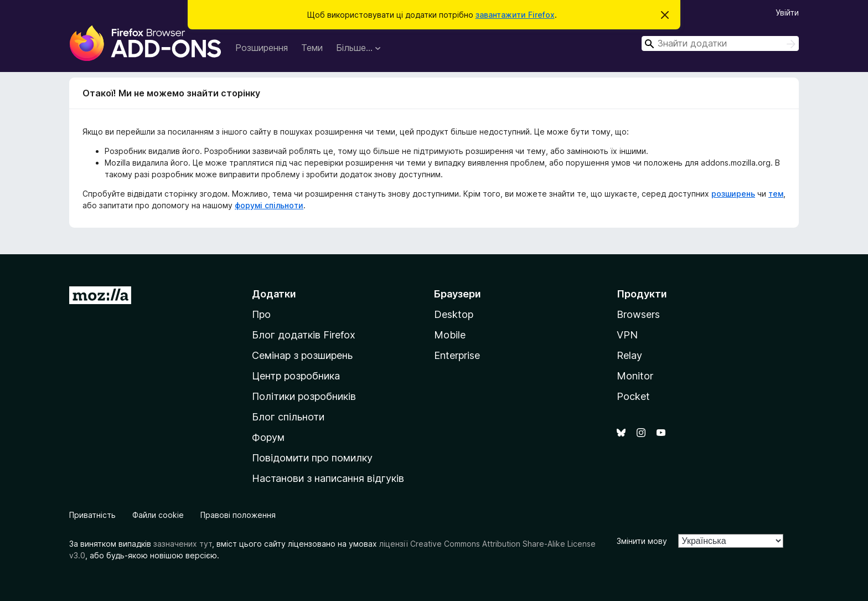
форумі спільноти (269, 205)
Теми (312, 48)
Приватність (92, 515)
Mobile (450, 335)
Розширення (262, 48)
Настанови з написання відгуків (328, 478)
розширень (733, 194)
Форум (268, 437)
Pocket (633, 396)
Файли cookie (158, 515)
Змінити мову (642, 541)
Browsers (638, 314)
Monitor (635, 376)
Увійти (787, 12)
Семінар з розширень (302, 355)
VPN (627, 335)
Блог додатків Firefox (304, 335)
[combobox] (720, 43)
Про (261, 314)
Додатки (274, 294)
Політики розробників (304, 396)
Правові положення (238, 515)
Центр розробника (296, 376)
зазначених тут (183, 544)
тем (776, 194)
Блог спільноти (288, 417)
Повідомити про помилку (312, 458)
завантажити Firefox (515, 15)
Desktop (454, 314)
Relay (629, 355)
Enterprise (457, 355)
